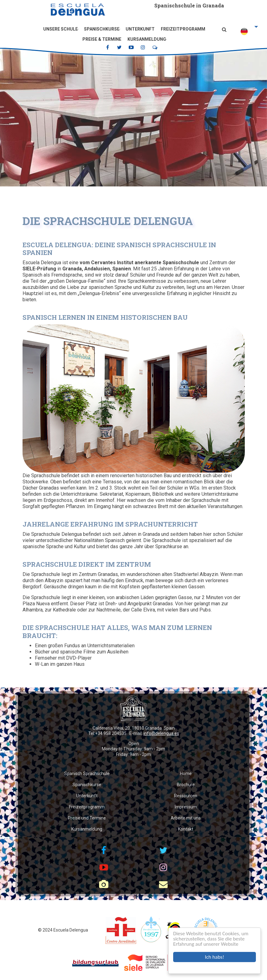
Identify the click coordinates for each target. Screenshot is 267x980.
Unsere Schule (60, 29)
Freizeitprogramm (183, 29)
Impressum (186, 807)
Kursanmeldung (147, 39)
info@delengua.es (161, 733)
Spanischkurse (102, 29)
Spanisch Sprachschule (87, 774)
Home (186, 774)
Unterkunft (140, 29)
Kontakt (186, 829)
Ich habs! (215, 957)
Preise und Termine (87, 818)
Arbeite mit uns (186, 818)
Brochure (186, 785)
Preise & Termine (102, 39)
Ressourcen (186, 796)
